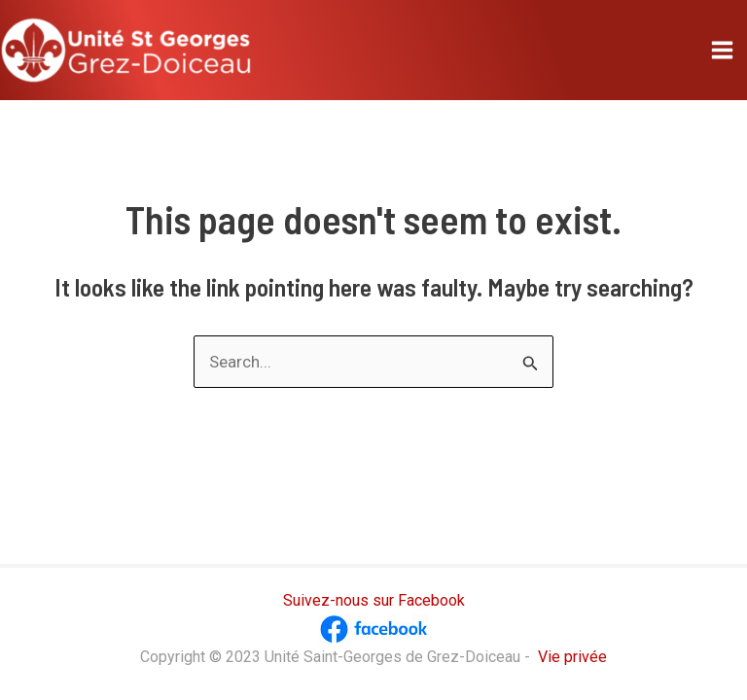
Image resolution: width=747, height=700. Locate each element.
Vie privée (572, 657)
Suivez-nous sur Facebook (374, 600)
